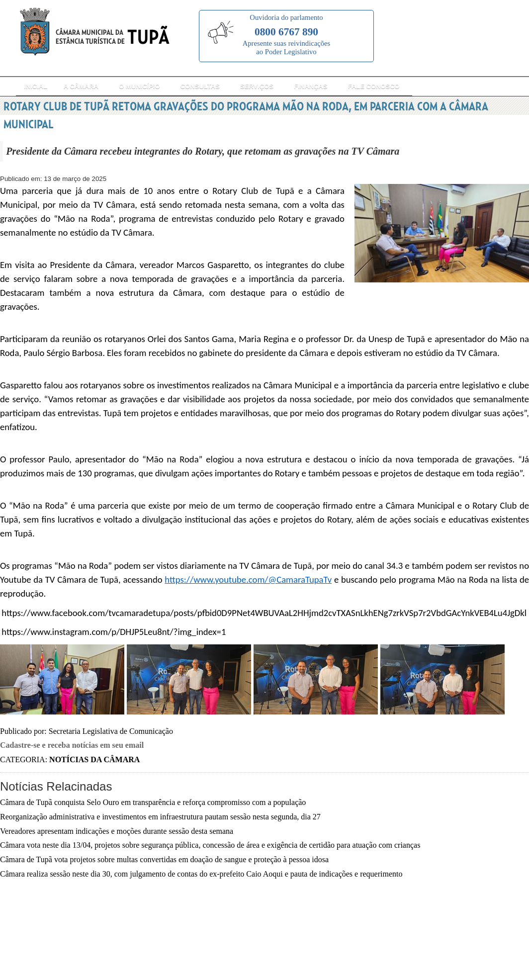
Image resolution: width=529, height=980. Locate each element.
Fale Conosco (374, 86)
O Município (139, 86)
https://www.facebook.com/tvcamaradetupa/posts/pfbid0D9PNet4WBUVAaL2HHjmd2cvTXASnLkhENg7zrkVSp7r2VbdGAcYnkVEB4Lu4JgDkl (264, 613)
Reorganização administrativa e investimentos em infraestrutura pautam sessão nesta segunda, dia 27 (160, 817)
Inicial (36, 86)
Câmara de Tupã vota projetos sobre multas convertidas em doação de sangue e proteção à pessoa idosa (164, 859)
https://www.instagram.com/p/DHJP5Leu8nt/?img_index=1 (114, 632)
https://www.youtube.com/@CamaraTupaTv (248, 579)
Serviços (257, 86)
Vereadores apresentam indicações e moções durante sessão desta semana (117, 831)
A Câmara (81, 86)
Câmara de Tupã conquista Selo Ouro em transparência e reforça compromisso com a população (153, 802)
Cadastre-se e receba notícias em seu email (72, 745)
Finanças (310, 86)
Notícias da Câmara (94, 759)
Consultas (200, 86)
